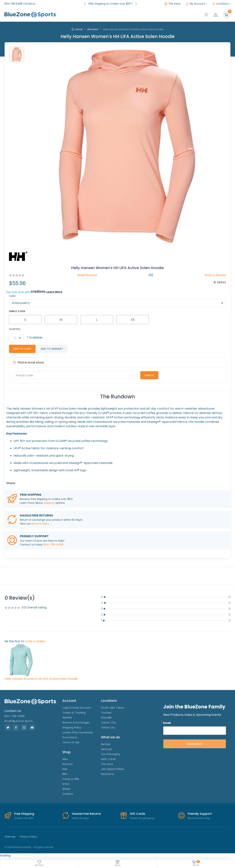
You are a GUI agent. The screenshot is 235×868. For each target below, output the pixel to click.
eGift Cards (108, 759)
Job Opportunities (112, 769)
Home (77, 29)
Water (66, 789)
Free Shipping (24, 814)
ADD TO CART (22, 349)
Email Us (30, 4)
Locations (220, 4)
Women (68, 764)
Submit (149, 375)
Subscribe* (195, 744)
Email (167, 723)
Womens (93, 29)
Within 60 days (81, 818)
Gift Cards (138, 814)
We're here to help (199, 818)
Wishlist (67, 718)
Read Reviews (87, 275)
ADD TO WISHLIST (52, 349)
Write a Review (215, 275)
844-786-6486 (53, 545)
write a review (35, 641)
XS (133, 320)
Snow (66, 784)
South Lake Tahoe (112, 708)
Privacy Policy (28, 837)
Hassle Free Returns (86, 814)
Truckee (106, 713)
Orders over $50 (24, 818)
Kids (65, 769)
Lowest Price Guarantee (78, 732)
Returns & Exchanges (76, 723)
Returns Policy (40, 524)
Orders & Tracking (74, 713)
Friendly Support (200, 814)
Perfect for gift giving (142, 818)
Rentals (106, 744)
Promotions (70, 737)
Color (12, 296)
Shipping (49, 503)
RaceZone (107, 774)
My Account (195, 4)
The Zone (172, 4)
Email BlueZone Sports (19, 721)
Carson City (109, 723)
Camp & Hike (71, 779)
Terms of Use (71, 742)
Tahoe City (108, 727)
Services (106, 749)
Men (65, 759)
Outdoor (68, 794)
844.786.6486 (13, 4)
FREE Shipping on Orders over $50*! (111, 4)
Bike (65, 774)
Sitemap (10, 837)
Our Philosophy (111, 754)
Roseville (106, 718)
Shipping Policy (72, 727)
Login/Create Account (77, 708)
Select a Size (17, 311)
